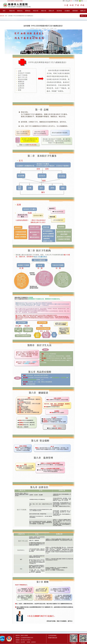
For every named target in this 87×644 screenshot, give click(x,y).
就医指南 (75, 11)
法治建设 (67, 11)
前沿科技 (59, 11)
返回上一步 (83, 16)
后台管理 (23, 642)
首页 (4, 11)
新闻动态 (28, 11)
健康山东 (83, 11)
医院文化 (20, 11)
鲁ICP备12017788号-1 (26, 640)
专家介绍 (43, 11)
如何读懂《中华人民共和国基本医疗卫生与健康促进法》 (21, 16)
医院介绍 (12, 11)
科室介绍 (36, 11)
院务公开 (51, 11)
